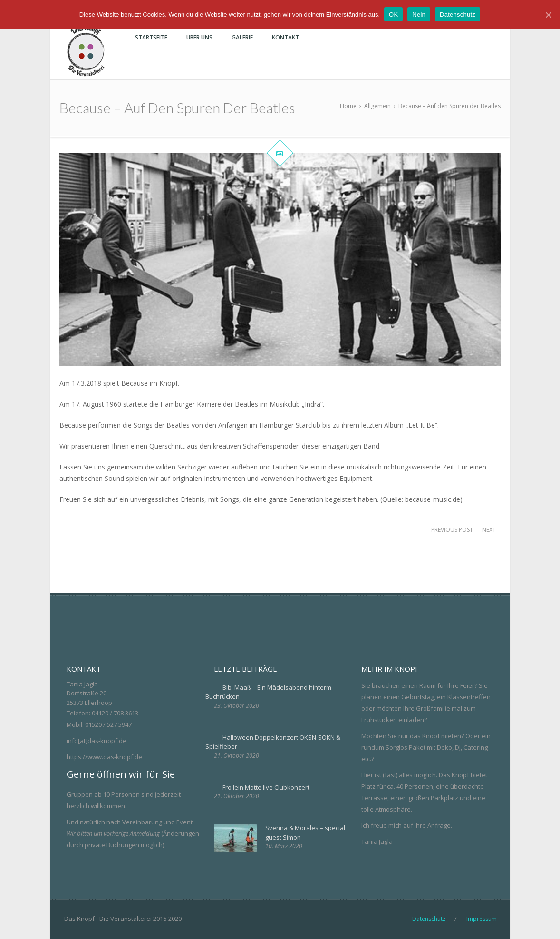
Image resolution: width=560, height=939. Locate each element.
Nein (419, 15)
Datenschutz (458, 15)
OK (394, 15)
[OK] (548, 15)
